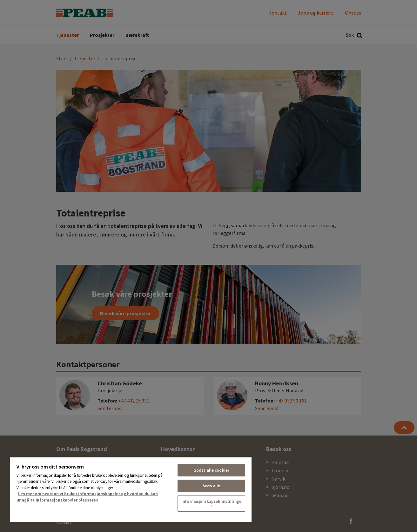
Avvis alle (211, 486)
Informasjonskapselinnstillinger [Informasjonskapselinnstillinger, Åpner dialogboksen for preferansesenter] (211, 503)
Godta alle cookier (211, 470)
